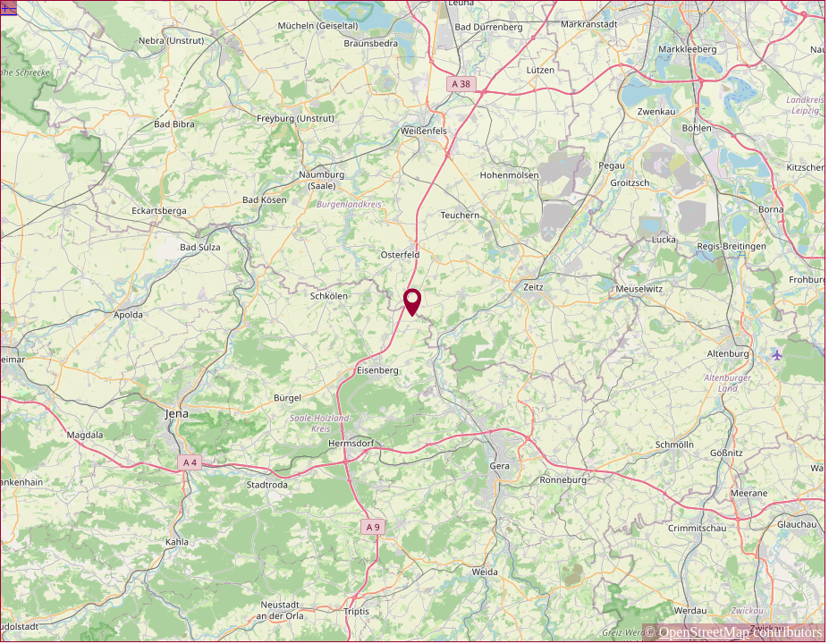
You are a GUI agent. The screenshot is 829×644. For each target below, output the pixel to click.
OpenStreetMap (704, 632)
